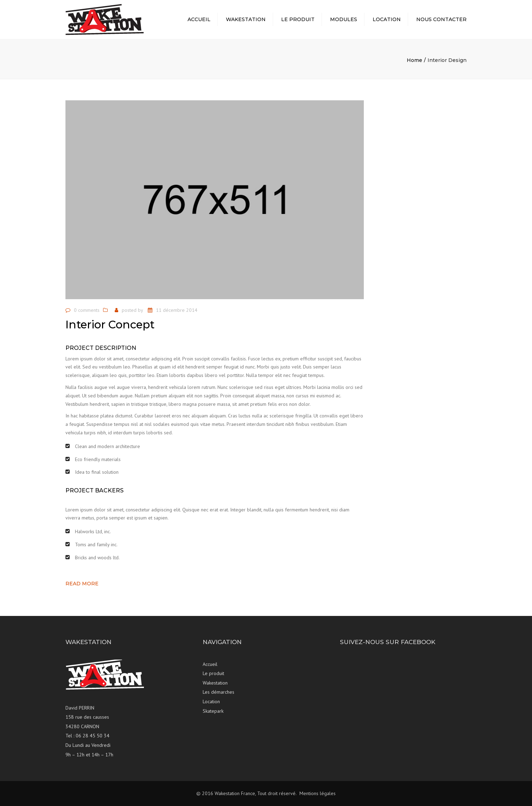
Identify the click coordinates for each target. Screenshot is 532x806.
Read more (82, 584)
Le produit (298, 19)
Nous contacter (441, 19)
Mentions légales (318, 793)
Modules (344, 19)
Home (414, 60)
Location (387, 19)
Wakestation (246, 19)
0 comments (87, 310)
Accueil (199, 19)
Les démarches (218, 692)
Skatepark (213, 711)
